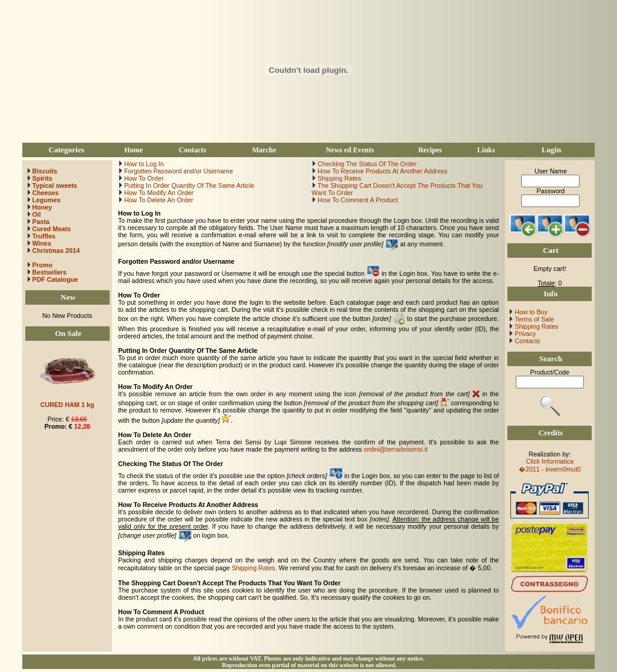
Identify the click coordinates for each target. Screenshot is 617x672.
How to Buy (530, 312)
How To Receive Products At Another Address (381, 171)
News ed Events (350, 150)
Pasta (41, 222)
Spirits (42, 178)
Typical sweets (55, 185)
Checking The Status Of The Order (366, 164)
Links (486, 150)
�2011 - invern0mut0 (550, 469)
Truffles (44, 236)
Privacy (524, 334)
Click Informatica (550, 461)
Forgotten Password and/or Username (178, 171)
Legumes (47, 200)
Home (133, 150)
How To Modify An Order (158, 193)
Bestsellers (49, 272)
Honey (42, 207)
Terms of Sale (533, 319)
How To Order (143, 178)
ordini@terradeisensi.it (396, 449)
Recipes (430, 150)
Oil (37, 214)
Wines (42, 243)
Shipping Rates (338, 178)
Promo (43, 265)
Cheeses (46, 193)
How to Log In (143, 164)
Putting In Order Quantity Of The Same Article (188, 185)
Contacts (193, 150)
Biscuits (45, 171)
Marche (264, 150)
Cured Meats (52, 229)
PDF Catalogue (52, 279)
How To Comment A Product (357, 200)
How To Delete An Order (158, 200)
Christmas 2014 (56, 250)
